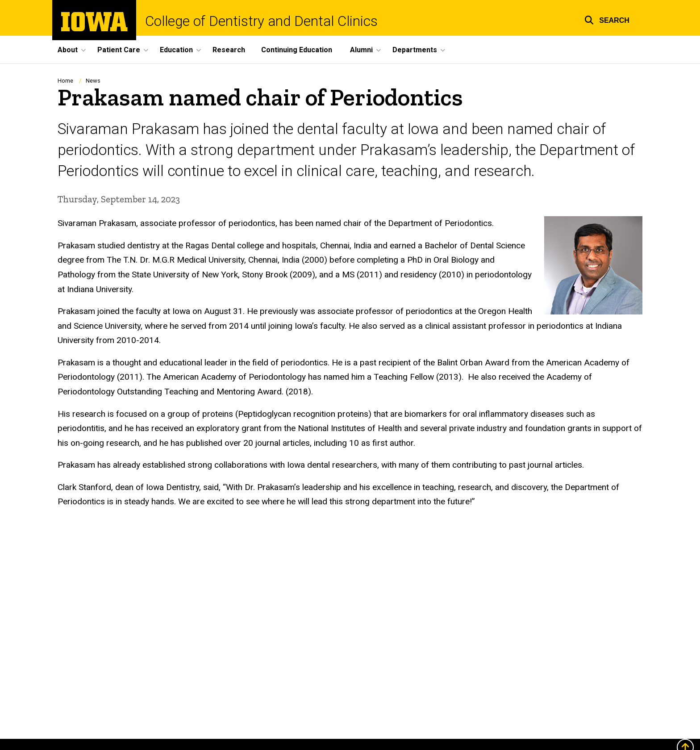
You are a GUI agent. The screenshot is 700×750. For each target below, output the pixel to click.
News (93, 81)
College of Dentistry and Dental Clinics (261, 21)
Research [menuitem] (229, 50)
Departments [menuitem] (415, 50)
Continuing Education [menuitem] (297, 50)
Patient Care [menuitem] (119, 50)
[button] (607, 19)
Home (65, 81)
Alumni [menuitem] (361, 50)
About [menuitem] (68, 50)
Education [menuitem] (176, 50)
